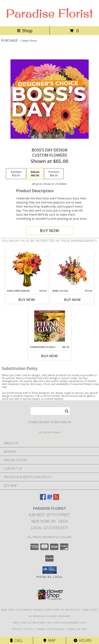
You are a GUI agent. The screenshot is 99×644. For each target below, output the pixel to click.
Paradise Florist (49, 13)
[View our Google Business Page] (49, 499)
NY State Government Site (67, 623)
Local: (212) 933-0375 (49, 528)
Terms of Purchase (51, 629)
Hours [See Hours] (83, 640)
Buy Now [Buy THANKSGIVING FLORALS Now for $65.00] (49, 356)
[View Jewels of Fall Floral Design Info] (72, 270)
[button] (50, 570)
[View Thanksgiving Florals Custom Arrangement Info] (50, 326)
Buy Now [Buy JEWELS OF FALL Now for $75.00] (72, 300)
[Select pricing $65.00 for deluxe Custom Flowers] (35, 174)
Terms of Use (77, 629)
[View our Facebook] (43, 499)
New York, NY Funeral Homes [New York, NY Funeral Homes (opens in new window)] (22, 610)
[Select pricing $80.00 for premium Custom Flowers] (54, 174)
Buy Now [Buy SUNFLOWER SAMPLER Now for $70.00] (27, 300)
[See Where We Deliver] (49, 432)
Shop (25, 31)
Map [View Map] (49, 640)
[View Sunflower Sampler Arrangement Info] (27, 270)
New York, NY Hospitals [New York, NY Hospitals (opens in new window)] (63, 610)
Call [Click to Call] (16, 640)
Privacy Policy (23, 629)
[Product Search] (50, 411)
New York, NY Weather (29, 623)
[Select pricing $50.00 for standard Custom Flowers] (16, 174)
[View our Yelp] (56, 499)
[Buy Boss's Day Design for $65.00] (50, 231)
